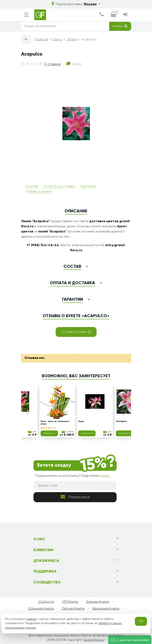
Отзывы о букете (39, 192)
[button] (130, 640)
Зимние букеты (97, 602)
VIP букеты (70, 602)
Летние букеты (73, 609)
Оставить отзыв (76, 332)
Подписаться (75, 497)
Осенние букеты (41, 609)
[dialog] (102, 15)
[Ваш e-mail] (75, 486)
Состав (32, 187)
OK (141, 621)
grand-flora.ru (94, 640)
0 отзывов (52, 64)
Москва (92, 4)
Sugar (81, 422)
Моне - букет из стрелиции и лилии (55, 423)
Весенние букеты (106, 609)
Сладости (46, 602)
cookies (32, 619)
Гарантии (88, 187)
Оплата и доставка (59, 187)
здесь (105, 476)
